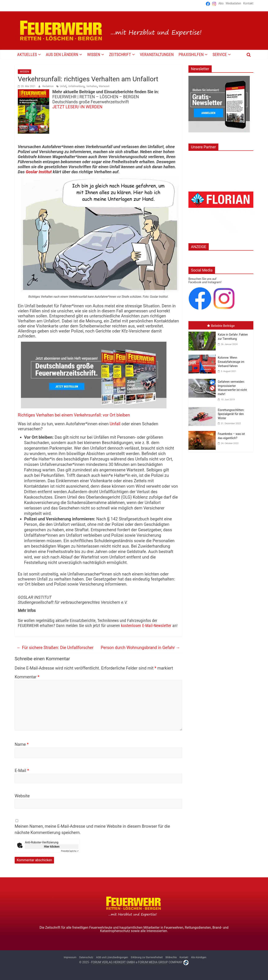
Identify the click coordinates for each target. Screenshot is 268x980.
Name (22, 744)
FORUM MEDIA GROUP (153, 962)
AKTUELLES (27, 54)
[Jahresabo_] (94, 344)
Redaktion (48, 86)
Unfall (63, 86)
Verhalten (92, 86)
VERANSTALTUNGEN (157, 54)
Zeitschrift (120, 54)
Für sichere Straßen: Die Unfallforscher (55, 648)
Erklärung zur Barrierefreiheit (147, 957)
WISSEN (94, 54)
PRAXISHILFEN (191, 54)
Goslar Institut (39, 172)
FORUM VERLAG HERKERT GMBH (113, 962)
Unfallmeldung (76, 86)
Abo (221, 3)
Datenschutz (86, 957)
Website (22, 796)
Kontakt (248, 3)
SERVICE (220, 54)
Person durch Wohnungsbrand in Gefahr (140, 648)
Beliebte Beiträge (221, 326)
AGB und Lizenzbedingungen (112, 957)
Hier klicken (52, 847)
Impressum (70, 957)
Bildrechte (171, 957)
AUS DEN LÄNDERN (62, 54)
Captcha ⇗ (70, 851)
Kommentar (27, 677)
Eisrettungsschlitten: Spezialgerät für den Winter (231, 414)
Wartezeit (104, 86)
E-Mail (22, 771)
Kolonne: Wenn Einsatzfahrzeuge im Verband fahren (231, 362)
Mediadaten (233, 3)
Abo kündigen (199, 957)
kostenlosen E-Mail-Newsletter (146, 626)
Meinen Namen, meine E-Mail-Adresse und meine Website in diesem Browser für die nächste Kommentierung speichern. (92, 829)
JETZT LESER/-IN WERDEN (77, 107)
